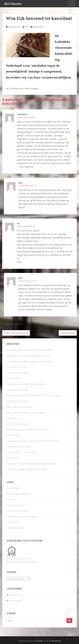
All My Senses (13, 435)
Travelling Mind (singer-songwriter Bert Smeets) (29, 361)
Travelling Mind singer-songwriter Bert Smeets (28, 356)
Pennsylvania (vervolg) (17, 390)
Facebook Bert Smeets (17, 511)
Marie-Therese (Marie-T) (18, 424)
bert (27, 27)
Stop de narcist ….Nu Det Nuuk (21, 452)
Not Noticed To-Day (16, 367)
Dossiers (11, 499)
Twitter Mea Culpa (15, 528)
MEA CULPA (38, 27)
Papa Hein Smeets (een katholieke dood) (26, 384)
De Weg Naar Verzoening (19, 494)
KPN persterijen (14, 378)
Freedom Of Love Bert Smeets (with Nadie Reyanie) (31, 464)
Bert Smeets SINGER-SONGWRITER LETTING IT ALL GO (33, 395)
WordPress (56, 641)
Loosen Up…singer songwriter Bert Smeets (27, 469)
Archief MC (16, 595)
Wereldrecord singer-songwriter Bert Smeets (28, 430)
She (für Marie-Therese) (18, 401)
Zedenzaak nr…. (14, 458)
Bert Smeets (13, 4)
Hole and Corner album (18, 373)
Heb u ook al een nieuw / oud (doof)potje (26, 413)
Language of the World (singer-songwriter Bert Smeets (32, 441)
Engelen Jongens (14, 505)
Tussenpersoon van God (18, 447)
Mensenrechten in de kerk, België (22, 516)
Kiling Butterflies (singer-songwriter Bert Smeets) (30, 350)
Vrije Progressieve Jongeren (20, 407)
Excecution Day (14, 418)
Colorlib (39, 641)
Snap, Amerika (13, 522)
